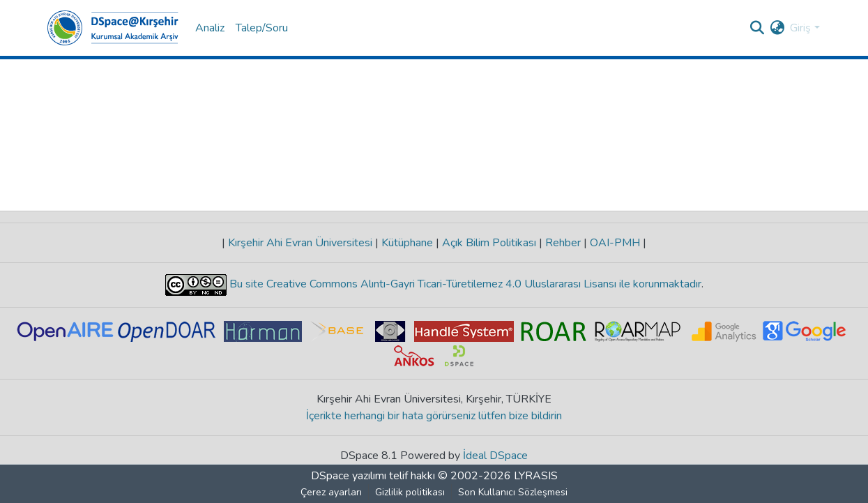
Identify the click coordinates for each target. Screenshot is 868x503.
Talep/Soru (262, 28)
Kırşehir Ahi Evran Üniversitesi (300, 243)
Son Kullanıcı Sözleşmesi (513, 492)
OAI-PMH (615, 243)
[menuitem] (777, 28)
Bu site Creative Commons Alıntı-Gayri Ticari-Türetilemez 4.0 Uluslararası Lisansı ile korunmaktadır (464, 284)
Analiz (210, 28)
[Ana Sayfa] (113, 28)
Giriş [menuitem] (800, 28)
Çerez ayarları (331, 492)
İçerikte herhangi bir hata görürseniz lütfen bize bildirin (434, 416)
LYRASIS (536, 476)
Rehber (563, 243)
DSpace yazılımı (349, 476)
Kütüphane (407, 243)
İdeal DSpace (495, 456)
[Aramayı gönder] (757, 28)
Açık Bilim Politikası (489, 243)
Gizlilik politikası (410, 492)
